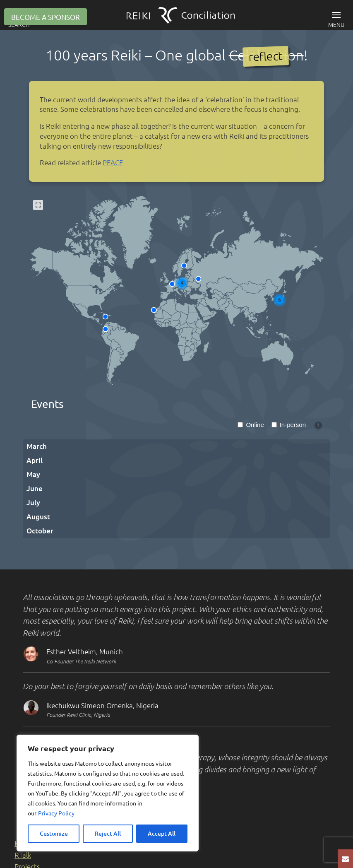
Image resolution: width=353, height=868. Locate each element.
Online (255, 425)
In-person (293, 425)
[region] (108, 793)
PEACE (113, 162)
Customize (54, 833)
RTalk (23, 855)
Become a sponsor (46, 17)
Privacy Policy (56, 813)
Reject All (108, 833)
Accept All (162, 833)
